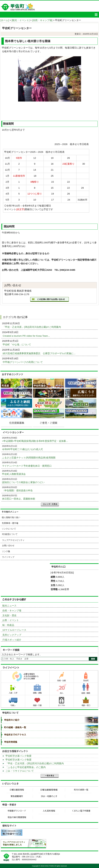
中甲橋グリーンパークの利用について (23, 362)
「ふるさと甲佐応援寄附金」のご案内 (26, 767)
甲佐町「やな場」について (17, 344)
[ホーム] (5, 20)
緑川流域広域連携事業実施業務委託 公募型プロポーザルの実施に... (39, 353)
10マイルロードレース (14, 630)
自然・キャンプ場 (12, 610)
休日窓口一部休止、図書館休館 (19, 499)
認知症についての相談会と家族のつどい (23, 482)
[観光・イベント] (21, 20)
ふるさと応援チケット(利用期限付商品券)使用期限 (29, 458)
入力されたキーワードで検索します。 (22, 654)
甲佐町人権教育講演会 (14, 474)
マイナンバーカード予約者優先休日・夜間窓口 (27, 466)
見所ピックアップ (12, 635)
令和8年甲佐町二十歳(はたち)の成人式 (22, 449)
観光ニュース (9, 606)
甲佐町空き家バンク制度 (18, 756)
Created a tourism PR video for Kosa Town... (27, 336)
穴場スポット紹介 (12, 640)
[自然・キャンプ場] (42, 20)
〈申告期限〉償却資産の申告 (17, 490)
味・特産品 (8, 625)
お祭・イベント (11, 620)
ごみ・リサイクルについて (20, 771)
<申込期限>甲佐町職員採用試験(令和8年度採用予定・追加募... (35, 441)
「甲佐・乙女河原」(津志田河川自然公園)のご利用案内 (32, 327)
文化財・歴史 (9, 615)
